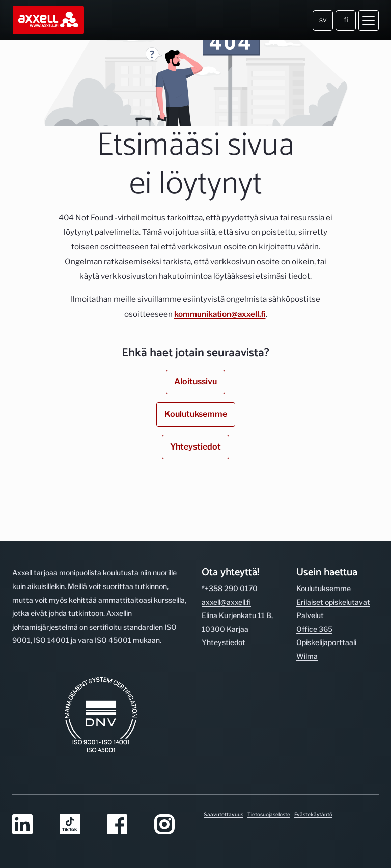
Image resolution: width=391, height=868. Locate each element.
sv (323, 20)
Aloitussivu (195, 382)
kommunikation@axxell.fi (220, 314)
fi (346, 20)
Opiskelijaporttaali (326, 642)
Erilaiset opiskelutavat (333, 602)
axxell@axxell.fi (226, 602)
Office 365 (314, 629)
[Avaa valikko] (369, 20)
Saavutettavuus (224, 814)
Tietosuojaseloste (269, 814)
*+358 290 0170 (230, 588)
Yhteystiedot (195, 447)
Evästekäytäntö (313, 814)
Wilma (307, 656)
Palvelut (310, 615)
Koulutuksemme (196, 414)
